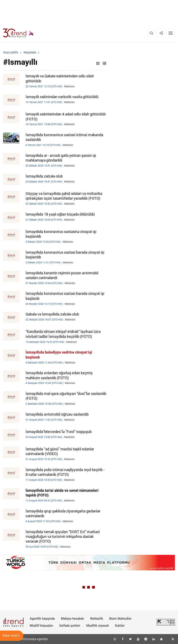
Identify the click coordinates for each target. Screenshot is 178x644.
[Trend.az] (18, 33)
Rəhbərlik (97, 619)
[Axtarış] (151, 33)
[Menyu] (171, 33)
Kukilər (120, 626)
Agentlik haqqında (42, 619)
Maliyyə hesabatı (72, 619)
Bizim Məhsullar (120, 619)
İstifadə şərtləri (70, 626)
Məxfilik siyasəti (98, 626)
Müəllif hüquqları (41, 626)
